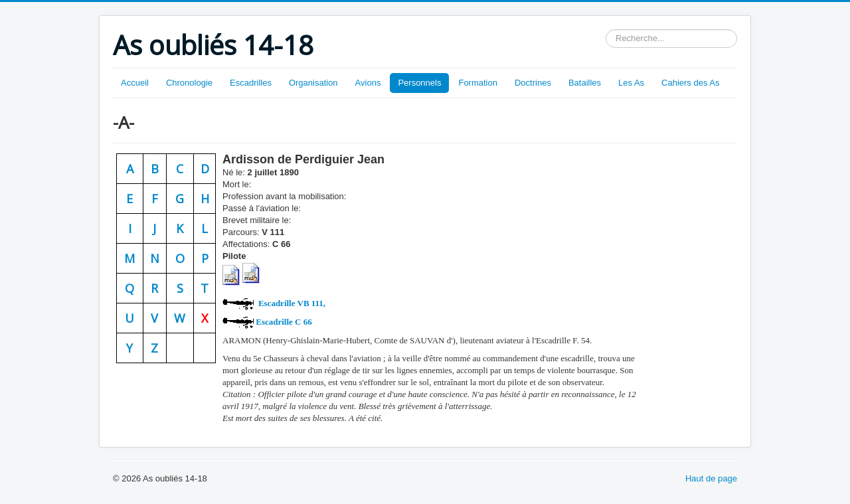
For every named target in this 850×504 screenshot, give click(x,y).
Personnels (419, 83)
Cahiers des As (690, 83)
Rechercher (606, 30)
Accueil (135, 83)
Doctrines (533, 83)
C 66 (284, 322)
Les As (631, 83)
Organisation (313, 83)
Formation (478, 83)
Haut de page (711, 478)
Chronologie (189, 83)
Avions (368, 83)
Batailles (585, 83)
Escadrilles (251, 83)
